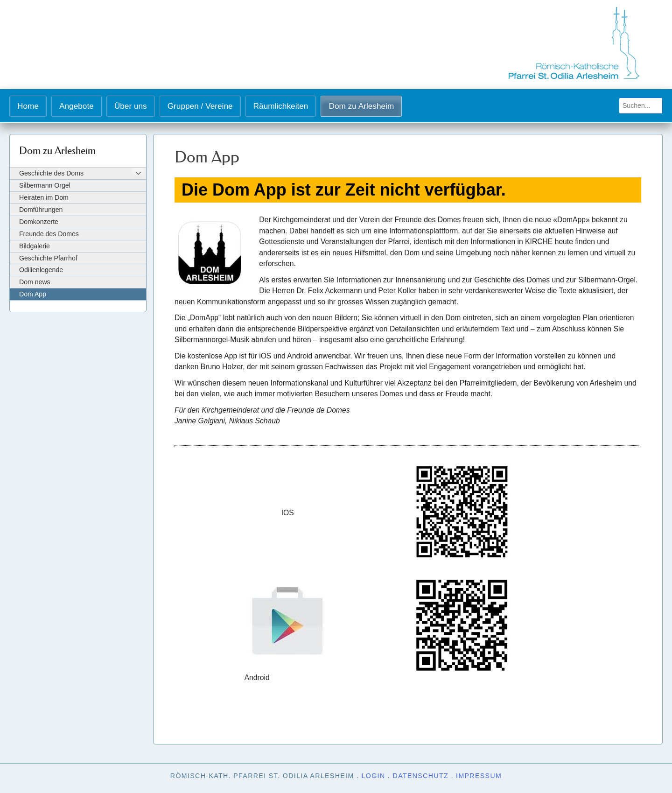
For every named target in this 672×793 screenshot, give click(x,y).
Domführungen (41, 210)
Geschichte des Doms (51, 173)
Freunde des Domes (49, 234)
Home (28, 106)
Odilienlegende (41, 270)
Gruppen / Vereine (200, 106)
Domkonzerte (39, 222)
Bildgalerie (35, 246)
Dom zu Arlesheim (361, 106)
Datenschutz (421, 776)
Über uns (131, 106)
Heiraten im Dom (44, 197)
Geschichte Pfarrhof (48, 258)
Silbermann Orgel (45, 185)
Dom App (33, 294)
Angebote (77, 106)
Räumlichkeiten (281, 106)
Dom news (35, 282)
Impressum (479, 776)
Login (374, 776)
